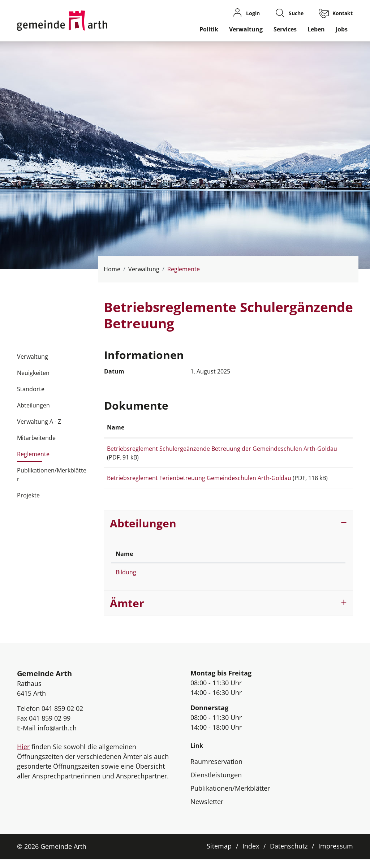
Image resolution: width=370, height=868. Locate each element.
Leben (316, 29)
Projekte (28, 495)
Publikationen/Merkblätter (52, 475)
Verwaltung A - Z (39, 422)
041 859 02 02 (62, 717)
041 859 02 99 (50, 727)
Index (251, 855)
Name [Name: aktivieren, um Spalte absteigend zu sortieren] (124, 562)
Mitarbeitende (36, 438)
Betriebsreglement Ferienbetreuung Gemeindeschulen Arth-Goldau (199, 478)
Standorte (31, 389)
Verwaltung (246, 29)
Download (331, 450)
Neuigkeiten (33, 373)
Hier (23, 755)
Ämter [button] (127, 612)
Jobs (342, 29)
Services (285, 29)
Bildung (126, 581)
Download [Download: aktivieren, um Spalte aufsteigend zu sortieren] (327, 427)
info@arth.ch (57, 737)
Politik (209, 29)
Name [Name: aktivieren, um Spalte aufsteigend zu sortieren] (116, 427)
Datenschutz (289, 855)
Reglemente (33, 456)
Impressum (336, 855)
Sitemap (219, 855)
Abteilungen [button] (143, 532)
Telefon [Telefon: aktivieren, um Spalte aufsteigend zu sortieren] (171, 562)
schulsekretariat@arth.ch (265, 581)
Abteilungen (33, 405)
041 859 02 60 (179, 581)
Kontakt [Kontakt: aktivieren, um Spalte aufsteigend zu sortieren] (242, 562)
